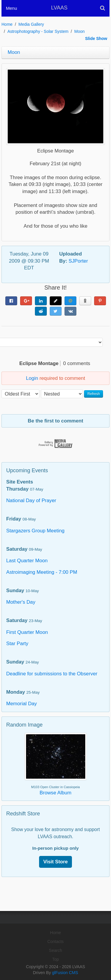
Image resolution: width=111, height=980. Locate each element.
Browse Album (55, 793)
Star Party (17, 644)
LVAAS (59, 8)
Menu (12, 8)
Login (32, 378)
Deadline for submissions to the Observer (52, 674)
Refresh (94, 394)
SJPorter (78, 261)
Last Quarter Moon (27, 561)
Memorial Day (22, 704)
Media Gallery (31, 24)
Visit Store (55, 862)
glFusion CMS (65, 973)
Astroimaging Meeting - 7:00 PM (42, 572)
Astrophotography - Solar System (38, 31)
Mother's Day (21, 602)
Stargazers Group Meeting (35, 531)
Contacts (55, 942)
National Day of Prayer (31, 501)
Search (55, 950)
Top (55, 959)
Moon (79, 31)
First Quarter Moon (27, 632)
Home (7, 24)
